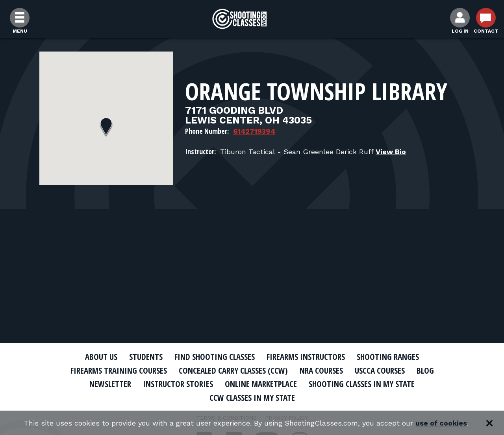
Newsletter (110, 384)
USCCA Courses (380, 370)
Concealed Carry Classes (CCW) (233, 370)
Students (146, 357)
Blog (425, 370)
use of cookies (441, 423)
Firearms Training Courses (119, 370)
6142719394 (254, 131)
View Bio (391, 152)
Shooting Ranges (388, 357)
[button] (106, 127)
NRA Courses (321, 370)
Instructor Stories (178, 384)
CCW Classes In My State (252, 398)
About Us (101, 357)
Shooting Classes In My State (362, 384)
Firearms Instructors (306, 357)
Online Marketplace (261, 384)
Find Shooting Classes (215, 357)
